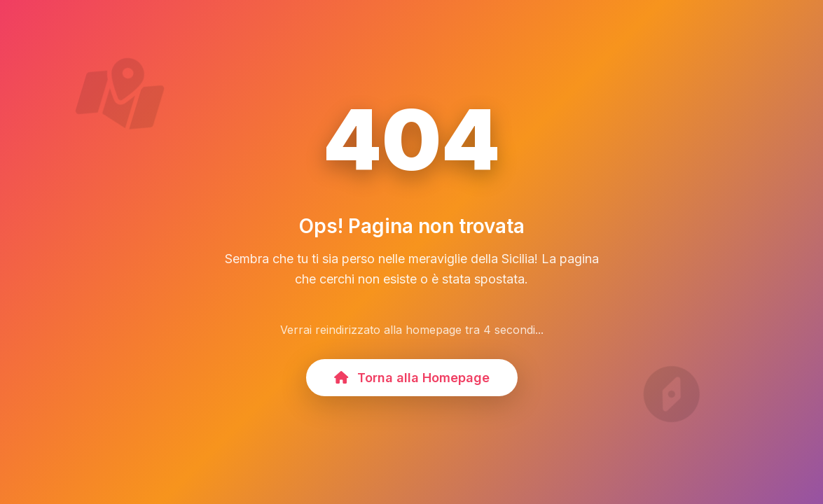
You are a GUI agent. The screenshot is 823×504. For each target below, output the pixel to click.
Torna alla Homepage (412, 378)
